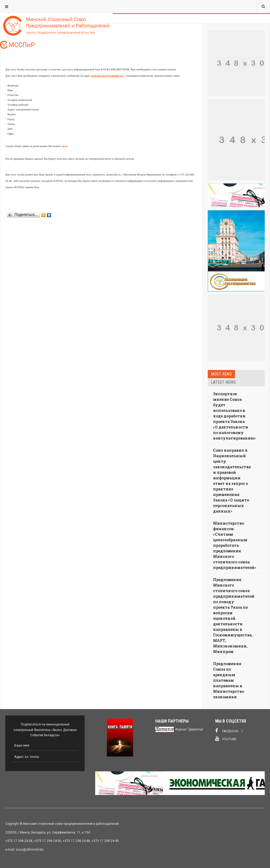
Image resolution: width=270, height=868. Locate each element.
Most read (221, 374)
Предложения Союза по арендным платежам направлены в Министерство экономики (228, 680)
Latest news (223, 382)
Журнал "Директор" (189, 729)
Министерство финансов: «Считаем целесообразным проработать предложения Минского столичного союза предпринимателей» (235, 545)
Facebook (227, 731)
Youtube (226, 739)
